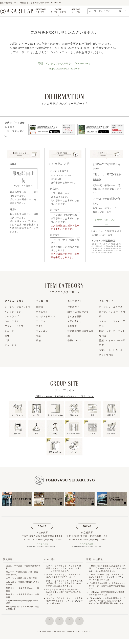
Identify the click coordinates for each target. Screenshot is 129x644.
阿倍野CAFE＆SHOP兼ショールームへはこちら (42, 547)
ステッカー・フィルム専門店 (112, 324)
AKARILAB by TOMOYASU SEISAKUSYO (61, 636)
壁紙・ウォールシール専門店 (112, 343)
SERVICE (76, 11)
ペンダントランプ (14, 312)
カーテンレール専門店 (111, 307)
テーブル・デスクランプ (18, 307)
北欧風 (40, 307)
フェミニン (42, 331)
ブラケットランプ (14, 326)
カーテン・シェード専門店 (112, 314)
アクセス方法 (42, 544)
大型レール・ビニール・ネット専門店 (112, 352)
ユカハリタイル (104, 569)
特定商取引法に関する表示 (80, 333)
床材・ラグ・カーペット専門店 (112, 333)
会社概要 (72, 326)
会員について (75, 340)
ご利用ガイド (75, 307)
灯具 (7, 340)
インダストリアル (46, 316)
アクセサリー (12, 345)
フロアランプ (12, 316)
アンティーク (43, 321)
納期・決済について (78, 312)
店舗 (38, 340)
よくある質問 (75, 316)
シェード (9, 331)
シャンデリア (12, 321)
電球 (7, 336)
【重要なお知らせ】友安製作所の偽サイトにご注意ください (64, 396)
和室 (38, 336)
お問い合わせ (75, 321)
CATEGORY (41, 11)
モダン (40, 326)
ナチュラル (42, 312)
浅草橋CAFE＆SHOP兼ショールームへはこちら (87, 547)
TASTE (58, 13)
